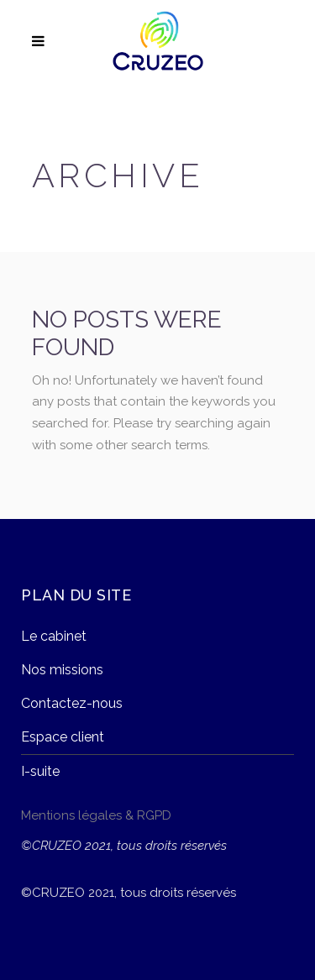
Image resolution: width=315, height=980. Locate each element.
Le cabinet (54, 636)
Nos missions (62, 670)
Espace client (63, 737)
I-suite (40, 771)
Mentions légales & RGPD (96, 815)
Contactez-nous (72, 703)
